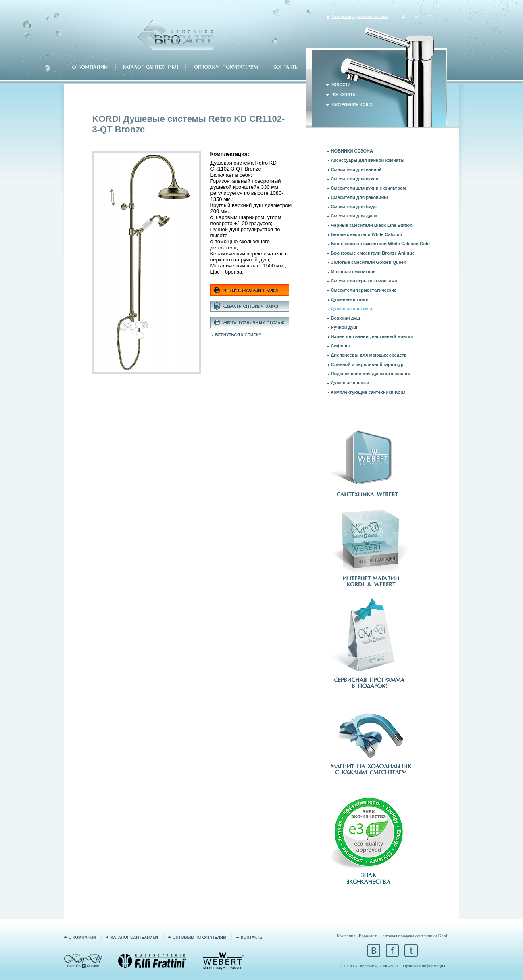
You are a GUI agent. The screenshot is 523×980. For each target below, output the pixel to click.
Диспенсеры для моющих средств (369, 355)
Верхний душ (346, 318)
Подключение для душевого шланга (371, 374)
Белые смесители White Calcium (367, 234)
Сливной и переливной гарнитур (367, 364)
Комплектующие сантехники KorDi (369, 392)
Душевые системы (352, 309)
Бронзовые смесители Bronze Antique (373, 253)
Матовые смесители (353, 272)
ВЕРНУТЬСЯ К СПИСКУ (239, 335)
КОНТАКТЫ (252, 937)
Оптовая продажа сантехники (360, 16)
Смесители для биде (354, 207)
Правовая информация (424, 966)
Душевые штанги (350, 299)
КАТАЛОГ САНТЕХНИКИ (134, 937)
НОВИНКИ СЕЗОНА (352, 151)
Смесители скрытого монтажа (364, 281)
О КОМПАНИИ (82, 937)
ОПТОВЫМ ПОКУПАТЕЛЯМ (200, 937)
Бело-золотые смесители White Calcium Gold (380, 244)
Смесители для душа (354, 216)
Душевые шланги (350, 383)
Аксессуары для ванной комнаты (368, 160)
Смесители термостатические (364, 290)
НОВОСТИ (341, 85)
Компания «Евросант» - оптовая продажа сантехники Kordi (393, 936)
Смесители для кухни (355, 179)
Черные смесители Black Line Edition (372, 225)
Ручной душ (344, 327)
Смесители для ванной (356, 169)
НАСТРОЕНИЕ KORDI (352, 105)
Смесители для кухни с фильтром (369, 188)
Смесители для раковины (359, 197)
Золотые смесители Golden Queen (369, 262)
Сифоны (341, 346)
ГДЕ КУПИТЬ (343, 95)
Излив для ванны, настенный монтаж (372, 336)
